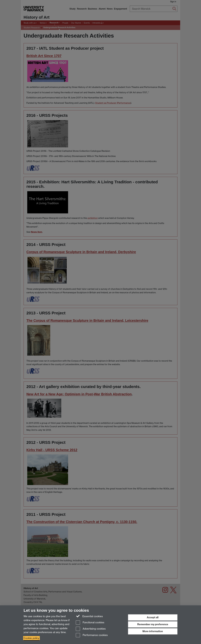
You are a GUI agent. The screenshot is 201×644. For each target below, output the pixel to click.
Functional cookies (90, 623)
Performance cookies (92, 635)
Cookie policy (31, 638)
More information (153, 631)
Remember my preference (153, 624)
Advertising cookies (91, 629)
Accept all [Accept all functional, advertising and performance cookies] (153, 617)
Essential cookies (89, 616)
